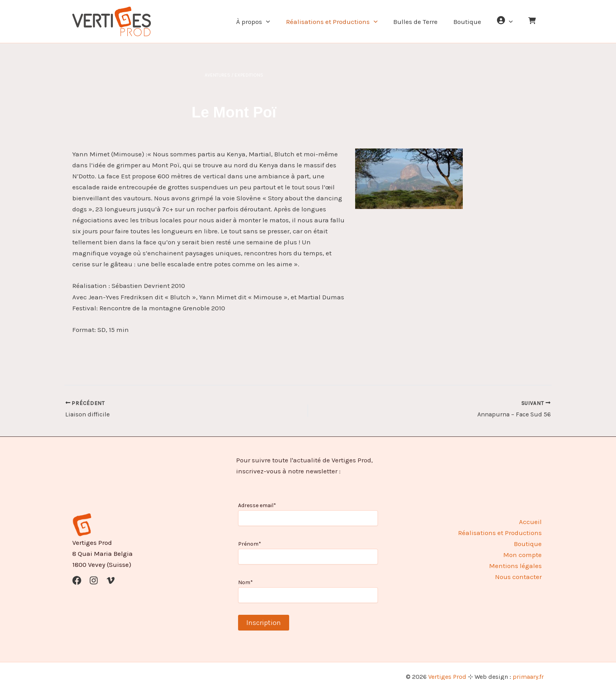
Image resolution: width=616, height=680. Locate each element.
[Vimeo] (111, 569)
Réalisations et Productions (342, 22)
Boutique (473, 22)
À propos (266, 22)
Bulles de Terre (424, 22)
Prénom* (250, 532)
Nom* (246, 571)
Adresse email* (257, 494)
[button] (279, 22)
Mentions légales (517, 554)
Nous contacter (520, 565)
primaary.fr (528, 665)
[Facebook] (77, 569)
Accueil (532, 510)
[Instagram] (94, 569)
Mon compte (524, 543)
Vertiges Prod (447, 665)
